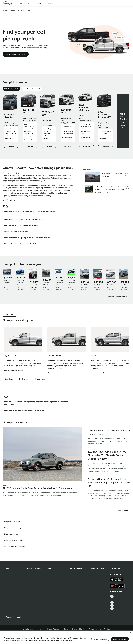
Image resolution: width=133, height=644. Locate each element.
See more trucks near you (118, 296)
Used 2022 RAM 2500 (85, 286)
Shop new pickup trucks (16, 54)
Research (39, 3)
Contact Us (40, 629)
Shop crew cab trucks (100, 373)
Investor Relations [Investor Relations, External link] (54, 629)
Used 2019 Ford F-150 (111, 286)
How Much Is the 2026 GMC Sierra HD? (112, 175)
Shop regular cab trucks (13, 370)
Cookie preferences (100, 639)
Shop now (13, 147)
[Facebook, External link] (112, 599)
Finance (50, 3)
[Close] (131, 633)
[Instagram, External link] (112, 606)
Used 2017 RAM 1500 (33, 286)
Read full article (9, 200)
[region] (66, 637)
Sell (29, 3)
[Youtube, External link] (112, 602)
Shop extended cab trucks (58, 373)
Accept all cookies (120, 639)
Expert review (29, 140)
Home (5, 10)
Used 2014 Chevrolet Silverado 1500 (60, 284)
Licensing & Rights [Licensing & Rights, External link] (79, 629)
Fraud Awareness (95, 629)
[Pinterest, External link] (112, 609)
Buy (21, 3)
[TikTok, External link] (112, 596)
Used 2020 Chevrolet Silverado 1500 (7, 284)
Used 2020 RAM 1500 (98, 286)
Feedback (107, 629)
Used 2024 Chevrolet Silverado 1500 (20, 284)
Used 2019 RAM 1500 (124, 286)
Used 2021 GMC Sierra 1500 (47, 285)
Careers (67, 629)
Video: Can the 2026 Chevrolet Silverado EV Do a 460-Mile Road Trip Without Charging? (109, 189)
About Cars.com (28, 629)
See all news (124, 511)
